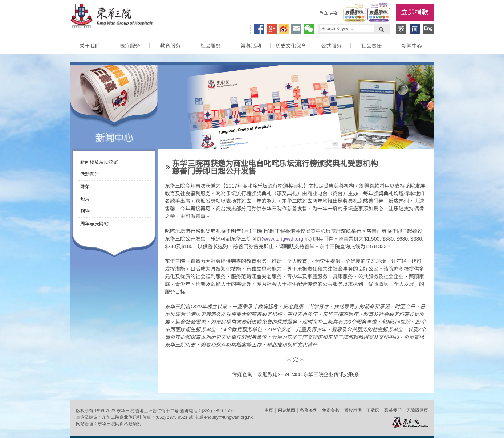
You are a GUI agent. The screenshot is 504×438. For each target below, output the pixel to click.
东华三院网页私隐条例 (119, 424)
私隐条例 (309, 410)
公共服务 (331, 46)
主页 (269, 410)
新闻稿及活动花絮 (99, 162)
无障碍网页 (417, 410)
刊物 (85, 211)
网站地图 (286, 410)
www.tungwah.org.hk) (288, 239)
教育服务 (170, 46)
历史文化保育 (291, 46)
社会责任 (371, 46)
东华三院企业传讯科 (122, 417)
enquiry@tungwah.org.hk (228, 417)
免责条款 (331, 410)
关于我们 (90, 46)
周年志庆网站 (94, 224)
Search (381, 29)
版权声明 (353, 410)
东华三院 (111, 17)
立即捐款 (415, 12)
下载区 (373, 410)
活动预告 (90, 174)
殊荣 (85, 187)
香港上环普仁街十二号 (157, 411)
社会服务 (211, 46)
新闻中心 (412, 46)
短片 (85, 199)
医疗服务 (130, 46)
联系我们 (393, 410)
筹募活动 (251, 46)
